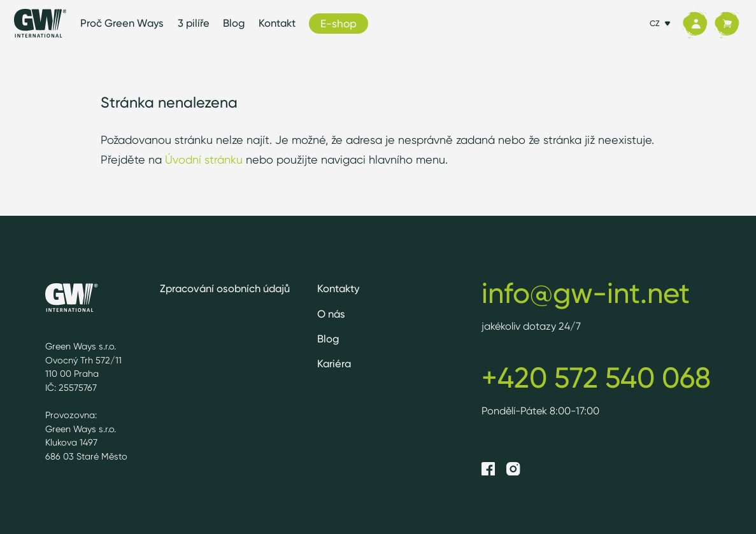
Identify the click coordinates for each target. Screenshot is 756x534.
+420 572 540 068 (596, 377)
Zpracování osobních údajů (225, 288)
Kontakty (339, 288)
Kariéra (334, 363)
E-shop (339, 23)
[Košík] (727, 24)
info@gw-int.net (586, 293)
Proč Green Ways (122, 23)
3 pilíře (194, 23)
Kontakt (277, 23)
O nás (331, 314)
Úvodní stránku (204, 159)
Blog (234, 23)
